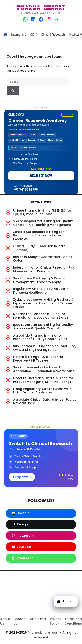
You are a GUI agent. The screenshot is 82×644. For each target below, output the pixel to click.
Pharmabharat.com (44, 633)
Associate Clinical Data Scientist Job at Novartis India (44, 401)
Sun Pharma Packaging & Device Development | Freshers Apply (39, 280)
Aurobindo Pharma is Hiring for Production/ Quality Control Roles (40, 337)
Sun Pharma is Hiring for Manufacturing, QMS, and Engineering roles (45, 348)
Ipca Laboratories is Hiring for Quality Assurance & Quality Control (43, 327)
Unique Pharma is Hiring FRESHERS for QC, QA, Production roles (42, 212)
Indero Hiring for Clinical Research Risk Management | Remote (44, 269)
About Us (5, 621)
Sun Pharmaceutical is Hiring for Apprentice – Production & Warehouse (44, 369)
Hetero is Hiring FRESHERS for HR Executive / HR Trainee (38, 359)
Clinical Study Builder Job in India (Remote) (39, 248)
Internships (19, 35)
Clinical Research (53, 35)
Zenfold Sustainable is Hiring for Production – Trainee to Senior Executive (38, 236)
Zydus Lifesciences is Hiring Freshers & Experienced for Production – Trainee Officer (43, 303)
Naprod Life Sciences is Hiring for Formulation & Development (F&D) (41, 316)
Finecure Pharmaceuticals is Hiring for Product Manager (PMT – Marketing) (43, 380)
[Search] (13, 91)
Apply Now (22, 477)
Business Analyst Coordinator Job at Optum (43, 259)
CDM (33, 35)
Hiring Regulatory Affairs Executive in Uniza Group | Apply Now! (42, 391)
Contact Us (20, 621)
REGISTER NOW (41, 176)
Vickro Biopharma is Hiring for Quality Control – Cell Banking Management (43, 223)
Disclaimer (38, 619)
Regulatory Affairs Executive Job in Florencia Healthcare (41, 291)
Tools (64, 601)
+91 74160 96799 (26, 190)
